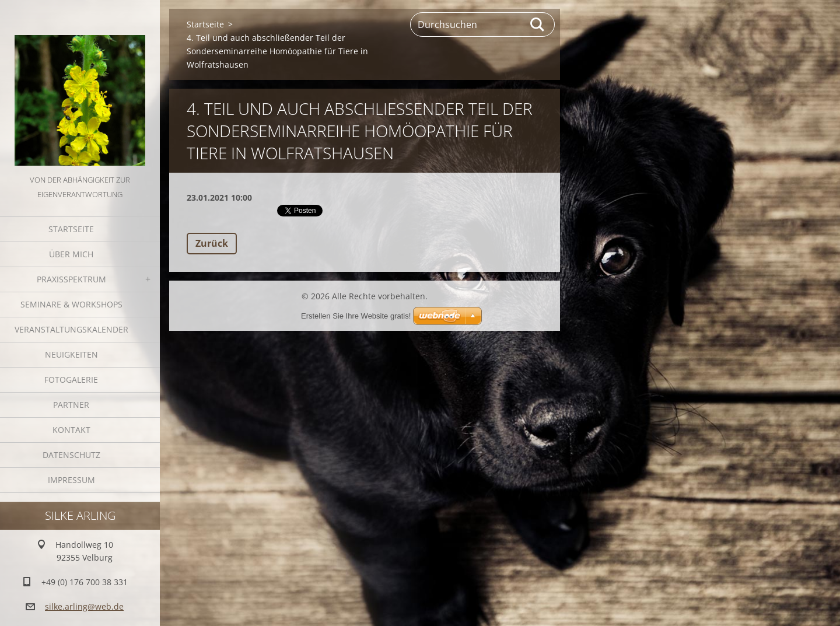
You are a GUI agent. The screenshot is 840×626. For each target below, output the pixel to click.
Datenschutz (71, 455)
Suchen (538, 25)
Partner (71, 405)
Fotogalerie (71, 380)
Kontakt (71, 430)
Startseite (71, 229)
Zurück (212, 243)
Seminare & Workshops (71, 304)
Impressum (71, 480)
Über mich (71, 254)
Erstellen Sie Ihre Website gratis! (356, 316)
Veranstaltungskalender (71, 329)
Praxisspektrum (71, 279)
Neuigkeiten (71, 354)
